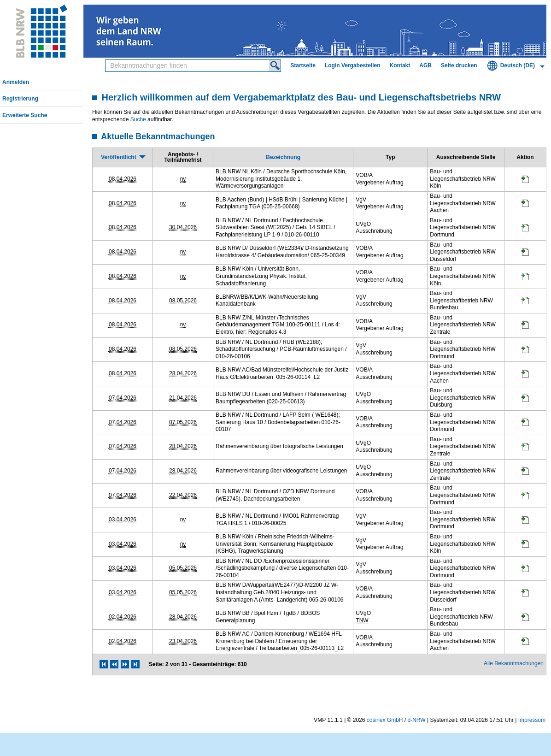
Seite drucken (459, 65)
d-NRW (417, 720)
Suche (138, 119)
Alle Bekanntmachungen (514, 663)
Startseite (303, 65)
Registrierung (20, 99)
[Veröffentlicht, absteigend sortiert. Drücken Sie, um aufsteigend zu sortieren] (123, 157)
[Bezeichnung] (283, 157)
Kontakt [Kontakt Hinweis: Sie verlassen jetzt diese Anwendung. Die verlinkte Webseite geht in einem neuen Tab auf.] (400, 65)
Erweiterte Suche (25, 115)
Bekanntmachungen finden (108, 60)
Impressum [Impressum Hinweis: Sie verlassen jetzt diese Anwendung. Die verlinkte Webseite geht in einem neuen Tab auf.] (532, 720)
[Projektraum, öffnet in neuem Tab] (525, 181)
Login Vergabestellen (353, 65)
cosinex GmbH (385, 720)
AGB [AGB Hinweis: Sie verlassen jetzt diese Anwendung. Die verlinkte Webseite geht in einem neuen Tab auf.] (425, 65)
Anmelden (16, 82)
